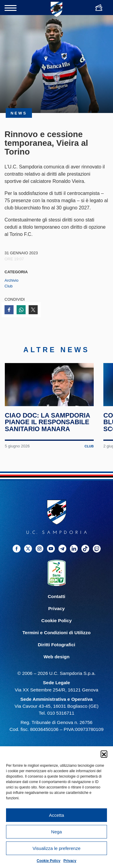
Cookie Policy (49, 861)
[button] (104, 754)
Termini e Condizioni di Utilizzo (56, 642)
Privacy (70, 861)
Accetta (56, 815)
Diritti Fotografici (57, 654)
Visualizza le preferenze (56, 848)
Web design (56, 666)
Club (9, 286)
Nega (57, 832)
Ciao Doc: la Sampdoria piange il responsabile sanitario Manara (48, 431)
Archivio (11, 280)
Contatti (56, 605)
